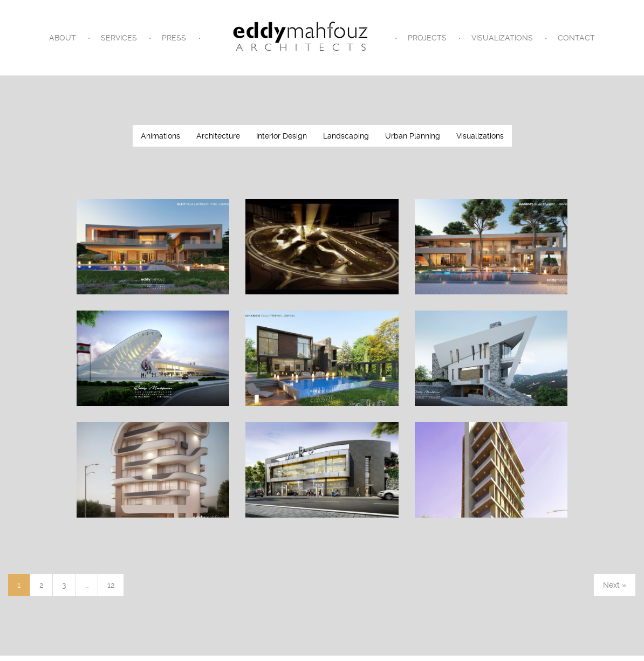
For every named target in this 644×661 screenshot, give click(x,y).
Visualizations (502, 38)
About (63, 38)
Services (119, 38)
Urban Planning (413, 136)
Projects (427, 38)
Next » (615, 585)
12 (111, 585)
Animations (160, 136)
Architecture (218, 136)
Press (174, 38)
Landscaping (346, 136)
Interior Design (282, 136)
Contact (576, 38)
